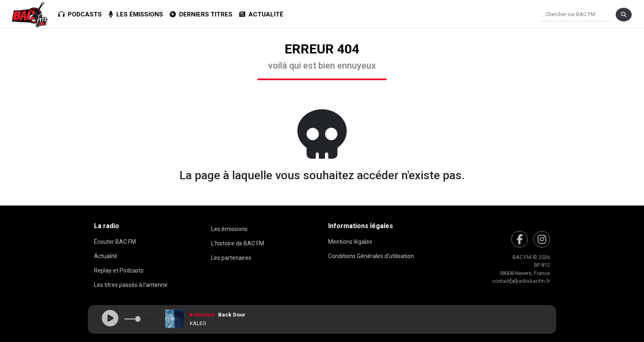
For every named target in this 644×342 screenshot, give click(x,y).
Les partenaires (231, 258)
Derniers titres (201, 14)
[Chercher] (576, 15)
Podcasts (80, 14)
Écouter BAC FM (115, 242)
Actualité (261, 14)
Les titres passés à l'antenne (131, 285)
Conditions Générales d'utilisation (371, 256)
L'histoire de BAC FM (238, 243)
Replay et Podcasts (119, 270)
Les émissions (136, 14)
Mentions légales (350, 242)
